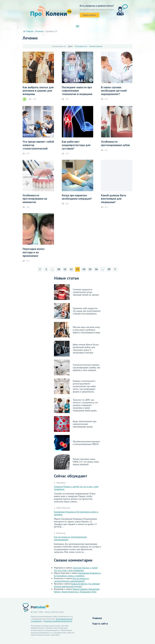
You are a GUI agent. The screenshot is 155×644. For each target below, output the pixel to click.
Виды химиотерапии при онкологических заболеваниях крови (75, 424)
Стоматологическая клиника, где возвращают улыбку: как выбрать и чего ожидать (77, 367)
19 (109, 269)
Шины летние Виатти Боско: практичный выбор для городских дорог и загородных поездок (76, 349)
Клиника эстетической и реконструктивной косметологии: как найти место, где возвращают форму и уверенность (75, 386)
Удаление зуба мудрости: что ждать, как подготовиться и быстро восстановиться (77, 311)
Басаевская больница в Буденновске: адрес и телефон (76, 513)
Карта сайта (100, 624)
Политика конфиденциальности (58, 621)
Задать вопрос (90, 15)
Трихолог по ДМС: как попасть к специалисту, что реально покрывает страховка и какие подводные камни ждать (76, 405)
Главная (97, 618)
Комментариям (96, 46)
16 (96, 269)
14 (84, 269)
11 (65, 269)
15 (90, 269)
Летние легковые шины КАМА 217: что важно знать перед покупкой (76, 462)
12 (71, 269)
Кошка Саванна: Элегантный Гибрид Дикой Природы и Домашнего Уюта (77, 590)
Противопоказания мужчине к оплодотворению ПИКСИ (77, 443)
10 (59, 269)
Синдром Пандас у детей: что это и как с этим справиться (76, 488)
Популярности (81, 46)
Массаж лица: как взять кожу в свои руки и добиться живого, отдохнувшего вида (77, 330)
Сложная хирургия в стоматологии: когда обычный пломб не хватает (76, 292)
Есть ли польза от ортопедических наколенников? (70, 538)
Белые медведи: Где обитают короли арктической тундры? (77, 585)
